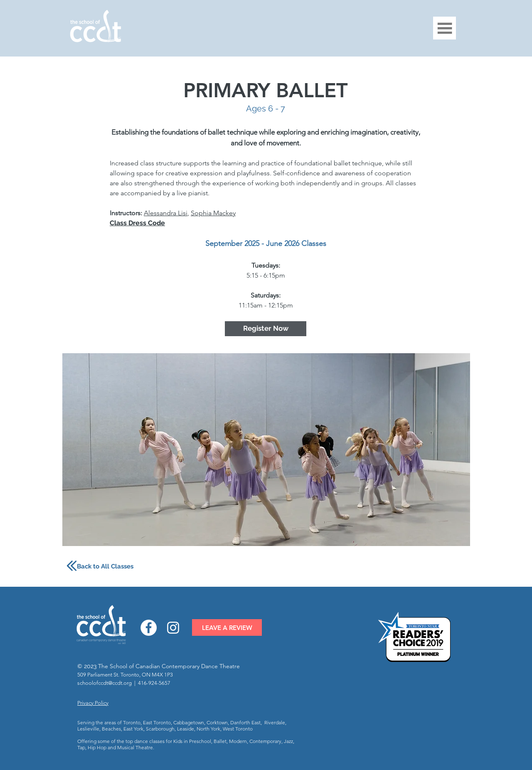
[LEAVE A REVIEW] (227, 627)
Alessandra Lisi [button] (166, 213)
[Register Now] (266, 329)
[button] (445, 28)
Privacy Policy (93, 703)
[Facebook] (149, 628)
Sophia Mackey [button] (213, 213)
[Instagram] (173, 628)
